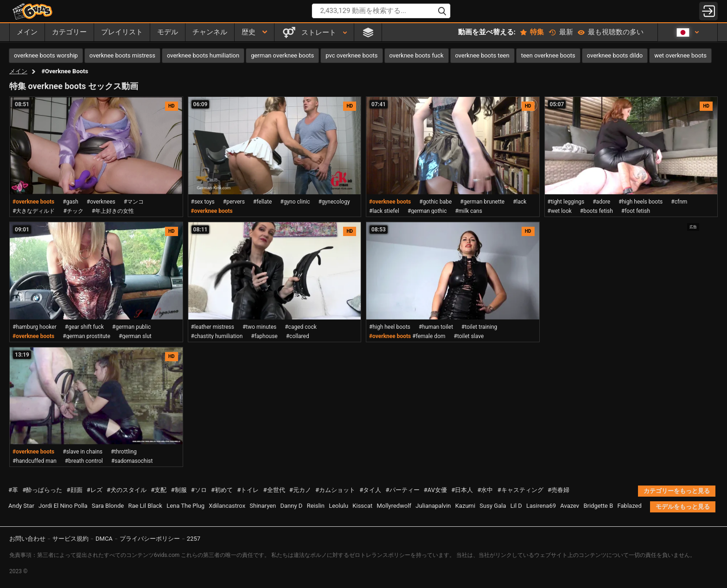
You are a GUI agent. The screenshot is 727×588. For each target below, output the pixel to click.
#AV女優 (435, 490)
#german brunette (482, 202)
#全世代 (274, 490)
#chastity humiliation (217, 336)
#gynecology (334, 202)
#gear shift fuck (84, 327)
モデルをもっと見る (683, 507)
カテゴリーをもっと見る (677, 491)
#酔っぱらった (42, 490)
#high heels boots (641, 202)
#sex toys (203, 202)
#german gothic (427, 211)
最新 (561, 32)
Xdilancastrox (227, 506)
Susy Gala (493, 506)
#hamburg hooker (35, 327)
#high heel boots (390, 327)
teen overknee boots (548, 55)
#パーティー (403, 490)
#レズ (95, 490)
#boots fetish (596, 211)
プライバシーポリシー (150, 539)
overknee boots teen (482, 55)
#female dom (429, 336)
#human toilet (436, 327)
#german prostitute (86, 336)
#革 (13, 490)
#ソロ (199, 490)
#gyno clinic (295, 202)
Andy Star (21, 506)
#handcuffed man (35, 461)
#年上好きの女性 (113, 211)
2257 (194, 539)
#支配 (159, 490)
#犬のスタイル (127, 490)
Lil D (516, 506)
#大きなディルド (34, 211)
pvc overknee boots (351, 55)
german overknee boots (282, 55)
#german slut (135, 336)
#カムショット (335, 490)
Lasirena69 (541, 506)
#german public (131, 327)
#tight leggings (566, 202)
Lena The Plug (185, 506)
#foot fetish (636, 211)
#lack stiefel (384, 211)
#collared (298, 336)
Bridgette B (598, 506)
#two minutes (259, 327)
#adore (601, 202)
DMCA (104, 539)
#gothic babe (435, 202)
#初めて (222, 490)
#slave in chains (83, 452)
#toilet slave (469, 336)
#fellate (262, 202)
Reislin (316, 506)
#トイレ (248, 490)
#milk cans (468, 211)
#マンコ (134, 202)
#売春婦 (558, 490)
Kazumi (465, 506)
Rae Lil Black (145, 506)
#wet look (560, 211)
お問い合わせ (27, 539)
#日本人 (462, 490)
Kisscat (362, 506)
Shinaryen (263, 506)
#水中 (485, 490)
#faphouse (264, 336)
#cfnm (679, 202)
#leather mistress (213, 327)
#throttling (124, 452)
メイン (18, 71)
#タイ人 (370, 490)
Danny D (292, 506)
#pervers (234, 202)
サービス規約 (70, 539)
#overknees (101, 202)
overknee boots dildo (615, 55)
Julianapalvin (433, 506)
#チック (73, 211)
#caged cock (301, 327)
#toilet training (479, 327)
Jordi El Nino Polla (63, 506)
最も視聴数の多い (611, 32)
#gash (70, 202)
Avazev (570, 506)
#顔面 (75, 490)
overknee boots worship (46, 55)
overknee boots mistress (122, 55)
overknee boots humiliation (203, 55)
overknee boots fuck (417, 55)
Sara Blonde (108, 506)
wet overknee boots (680, 55)
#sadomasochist (132, 461)
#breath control (84, 461)
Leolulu (338, 506)
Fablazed (630, 506)
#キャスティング (520, 490)
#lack (520, 202)
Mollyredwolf (394, 506)
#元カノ (300, 490)
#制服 (179, 490)
